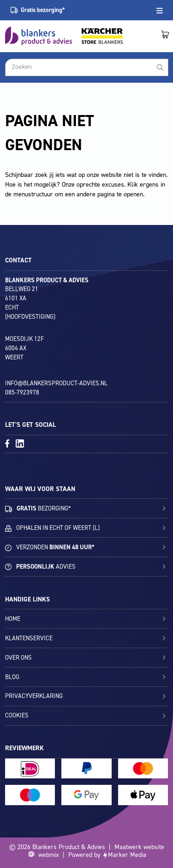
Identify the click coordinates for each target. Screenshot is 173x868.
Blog (12, 677)
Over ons (18, 658)
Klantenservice (29, 638)
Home (13, 619)
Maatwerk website (139, 847)
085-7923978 (22, 392)
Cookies (17, 715)
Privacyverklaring (34, 696)
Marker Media (127, 855)
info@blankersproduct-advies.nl (56, 383)
